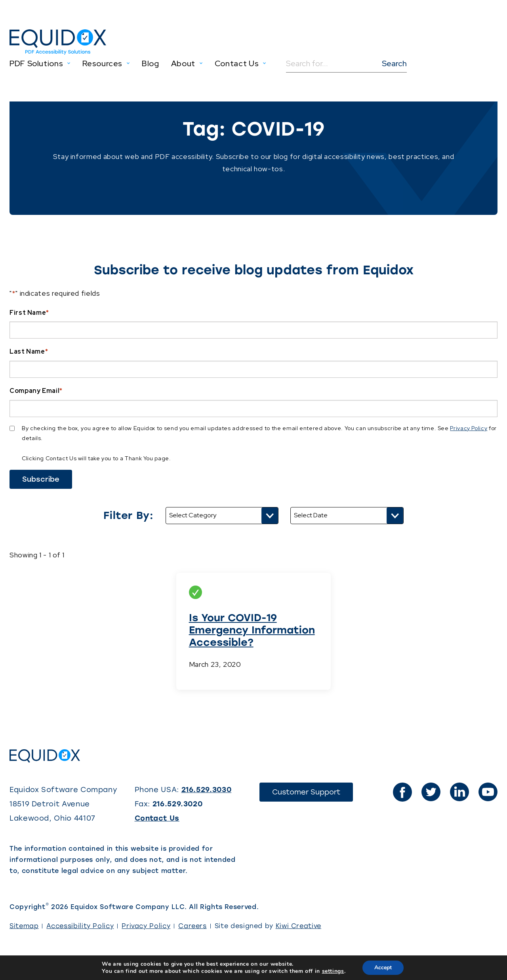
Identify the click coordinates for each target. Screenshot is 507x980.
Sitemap (24, 926)
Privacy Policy (469, 428)
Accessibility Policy (80, 926)
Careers (192, 926)
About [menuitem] (183, 63)
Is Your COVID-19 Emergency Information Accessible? (252, 630)
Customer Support (313, 794)
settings (333, 971)
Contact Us (157, 818)
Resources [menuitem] (102, 63)
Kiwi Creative (298, 926)
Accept (383, 968)
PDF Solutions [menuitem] (36, 63)
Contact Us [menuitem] (237, 63)
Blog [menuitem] (151, 63)
